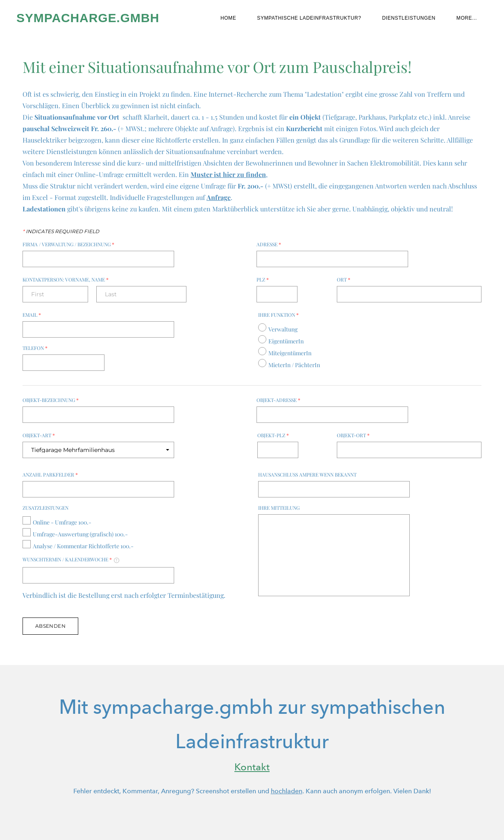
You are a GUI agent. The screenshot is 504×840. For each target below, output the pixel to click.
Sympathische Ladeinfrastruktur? (309, 18)
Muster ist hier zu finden (228, 174)
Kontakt (252, 767)
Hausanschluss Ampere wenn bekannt (307, 474)
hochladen (287, 791)
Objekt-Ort (353, 435)
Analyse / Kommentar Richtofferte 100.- (83, 546)
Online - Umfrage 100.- (62, 522)
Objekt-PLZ (273, 435)
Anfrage (219, 197)
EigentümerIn (286, 341)
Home (228, 18)
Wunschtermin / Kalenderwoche (71, 560)
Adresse (269, 244)
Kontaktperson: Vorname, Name (66, 279)
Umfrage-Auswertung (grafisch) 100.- (80, 534)
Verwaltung (283, 329)
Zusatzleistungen (45, 508)
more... (467, 18)
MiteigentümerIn (290, 353)
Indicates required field (61, 232)
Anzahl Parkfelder (50, 474)
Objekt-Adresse (278, 400)
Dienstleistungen (409, 18)
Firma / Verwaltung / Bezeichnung (68, 244)
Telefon (35, 348)
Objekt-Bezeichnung (51, 400)
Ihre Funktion (278, 315)
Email (32, 315)
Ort (344, 279)
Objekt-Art (39, 435)
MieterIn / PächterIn (294, 365)
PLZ (263, 279)
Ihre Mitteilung (279, 508)
